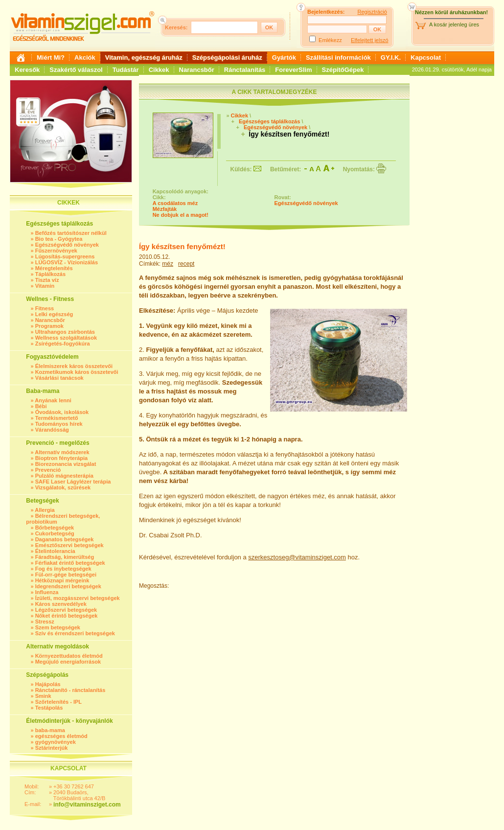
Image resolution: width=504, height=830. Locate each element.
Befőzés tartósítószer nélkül (71, 233)
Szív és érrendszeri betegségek (75, 633)
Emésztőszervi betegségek (69, 545)
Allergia (45, 510)
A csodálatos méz (175, 203)
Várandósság (52, 430)
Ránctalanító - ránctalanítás (70, 690)
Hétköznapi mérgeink (62, 580)
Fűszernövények (56, 251)
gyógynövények (56, 742)
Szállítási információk (338, 58)
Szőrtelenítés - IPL (58, 702)
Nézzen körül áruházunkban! (451, 12)
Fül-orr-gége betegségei (66, 575)
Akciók (85, 58)
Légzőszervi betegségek (66, 610)
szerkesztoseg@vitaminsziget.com (297, 557)
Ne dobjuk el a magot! (181, 215)
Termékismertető (57, 418)
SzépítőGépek (343, 70)
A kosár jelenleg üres (454, 24)
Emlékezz (330, 40)
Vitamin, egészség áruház (144, 58)
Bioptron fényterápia (62, 458)
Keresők (27, 70)
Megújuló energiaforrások (68, 662)
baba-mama (50, 730)
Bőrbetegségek (55, 528)
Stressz (45, 622)
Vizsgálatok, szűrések (63, 487)
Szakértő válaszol (76, 70)
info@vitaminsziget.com (87, 805)
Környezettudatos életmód (69, 656)
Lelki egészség (54, 314)
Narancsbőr (197, 70)
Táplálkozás (50, 274)
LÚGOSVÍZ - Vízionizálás (67, 262)
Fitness (45, 308)
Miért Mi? (51, 58)
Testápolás (49, 708)
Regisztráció (372, 12)
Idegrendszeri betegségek (68, 586)
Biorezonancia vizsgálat (66, 464)
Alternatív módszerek (62, 452)
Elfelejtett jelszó (369, 40)
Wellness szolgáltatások (66, 338)
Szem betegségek (58, 627)
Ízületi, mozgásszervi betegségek (78, 598)
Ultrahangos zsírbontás (65, 332)
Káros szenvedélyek (61, 604)
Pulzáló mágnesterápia (64, 476)
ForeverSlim (293, 70)
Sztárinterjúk (52, 748)
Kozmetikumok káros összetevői (77, 372)
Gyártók (284, 58)
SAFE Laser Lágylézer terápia (73, 482)
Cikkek (159, 70)
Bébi (41, 406)
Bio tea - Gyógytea (59, 239)
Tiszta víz (47, 280)
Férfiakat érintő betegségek (70, 563)
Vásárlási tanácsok (59, 378)
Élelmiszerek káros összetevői (74, 366)
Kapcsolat (426, 58)
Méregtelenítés (54, 268)
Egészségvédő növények (67, 245)
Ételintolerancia (55, 551)
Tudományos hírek (59, 424)
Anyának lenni (53, 400)
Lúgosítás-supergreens (65, 256)
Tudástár (126, 70)
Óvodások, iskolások (62, 412)
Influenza (47, 592)
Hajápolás (48, 684)
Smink (43, 696)
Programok (49, 326)
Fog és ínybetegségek (63, 569)
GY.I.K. (391, 58)
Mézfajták (165, 209)
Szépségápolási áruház (227, 58)
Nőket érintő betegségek (67, 616)
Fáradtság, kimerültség (65, 557)
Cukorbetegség (55, 533)
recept (186, 264)
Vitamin (45, 286)
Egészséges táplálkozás (269, 121)
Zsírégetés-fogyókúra (63, 344)
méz (168, 264)
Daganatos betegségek (65, 539)
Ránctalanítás (245, 70)
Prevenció (48, 470)
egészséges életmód (61, 736)
